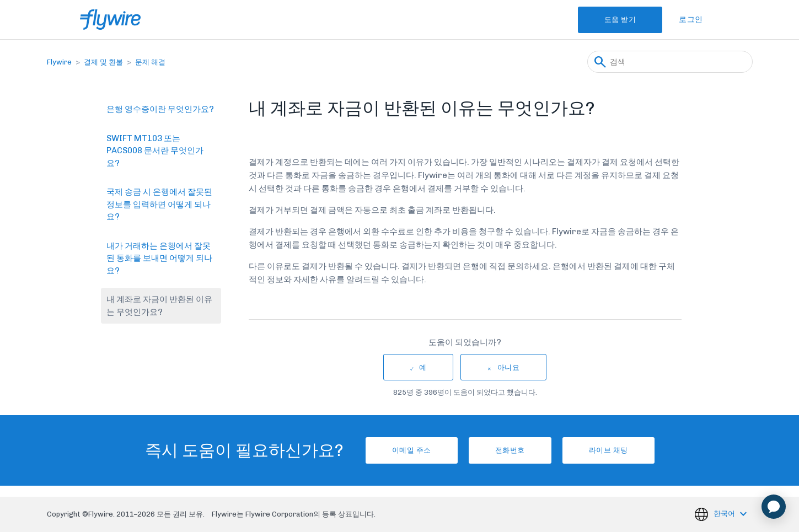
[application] (774, 507)
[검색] (670, 62)
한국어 (725, 514)
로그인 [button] (691, 20)
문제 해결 (150, 62)
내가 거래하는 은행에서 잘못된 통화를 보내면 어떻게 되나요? (159, 258)
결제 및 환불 (103, 62)
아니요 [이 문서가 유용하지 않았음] (509, 367)
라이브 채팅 (608, 450)
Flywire (59, 62)
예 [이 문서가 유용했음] (423, 367)
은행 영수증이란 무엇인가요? (160, 109)
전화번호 (510, 450)
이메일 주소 (412, 450)
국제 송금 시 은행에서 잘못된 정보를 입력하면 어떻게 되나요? (159, 204)
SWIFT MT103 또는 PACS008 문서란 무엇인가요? (155, 151)
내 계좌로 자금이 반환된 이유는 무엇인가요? (159, 306)
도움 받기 (620, 20)
